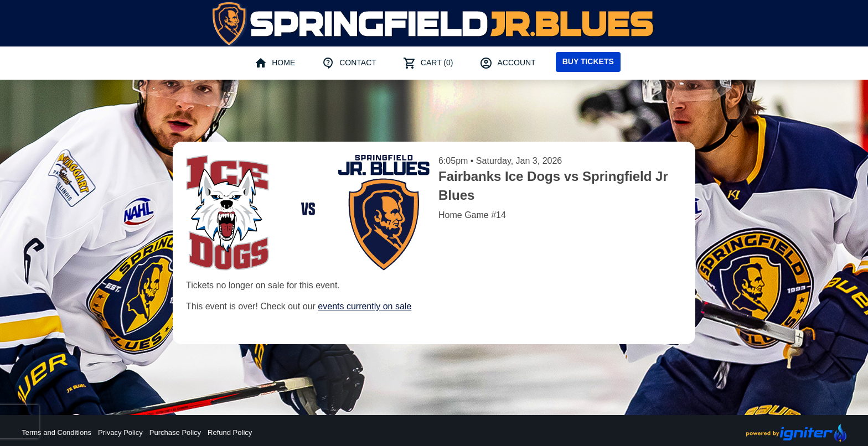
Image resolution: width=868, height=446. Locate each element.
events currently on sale (365, 306)
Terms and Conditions (56, 432)
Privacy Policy (120, 432)
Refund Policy (230, 432)
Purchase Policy (175, 432)
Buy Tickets (588, 61)
